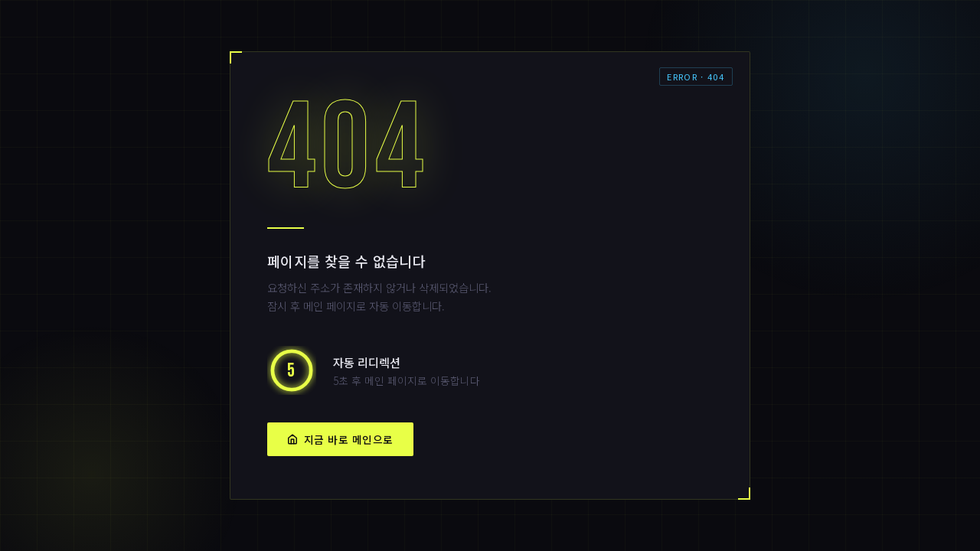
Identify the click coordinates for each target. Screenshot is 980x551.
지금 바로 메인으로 (340, 439)
